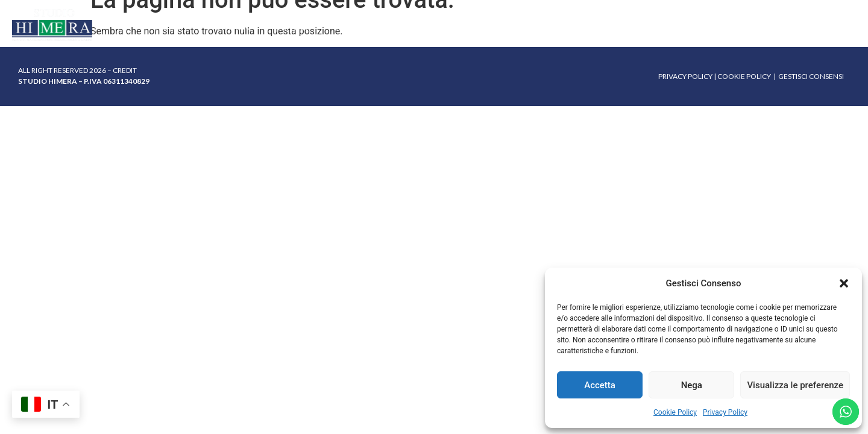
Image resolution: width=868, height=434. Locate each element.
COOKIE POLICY (744, 76)
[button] (844, 283)
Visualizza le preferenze (795, 385)
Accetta (600, 385)
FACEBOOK (837, 25)
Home (168, 26)
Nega (692, 385)
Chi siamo (228, 26)
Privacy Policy (725, 412)
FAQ (489, 26)
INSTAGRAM (787, 25)
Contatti (690, 26)
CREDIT (125, 70)
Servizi (292, 26)
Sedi (532, 26)
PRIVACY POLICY (685, 76)
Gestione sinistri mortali (394, 26)
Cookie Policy (675, 412)
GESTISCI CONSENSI (811, 76)
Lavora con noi (604, 26)
